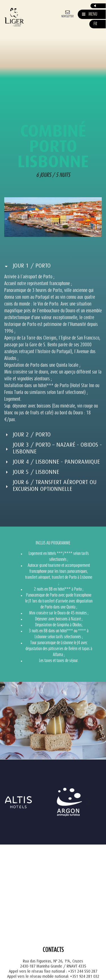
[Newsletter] (67, 13)
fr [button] (95, 24)
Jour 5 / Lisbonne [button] (36, 472)
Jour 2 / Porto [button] (32, 435)
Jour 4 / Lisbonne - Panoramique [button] (56, 462)
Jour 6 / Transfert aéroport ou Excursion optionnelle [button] (55, 486)
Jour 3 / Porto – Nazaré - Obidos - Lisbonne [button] (57, 448)
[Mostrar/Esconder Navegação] (90, 14)
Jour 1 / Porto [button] (32, 266)
